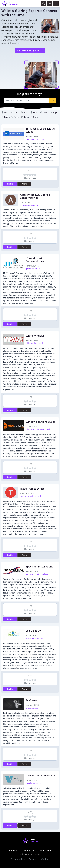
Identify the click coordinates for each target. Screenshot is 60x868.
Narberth (18, 117)
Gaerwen (9, 117)
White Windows (35, 336)
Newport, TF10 (32, 571)
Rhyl (55, 112)
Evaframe (31, 700)
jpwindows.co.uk (33, 269)
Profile (10, 184)
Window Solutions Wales (40, 422)
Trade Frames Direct (32, 489)
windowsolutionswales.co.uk (38, 429)
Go (52, 100)
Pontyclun (28, 112)
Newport (8, 112)
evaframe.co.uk (32, 708)
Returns (33, 859)
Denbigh (47, 112)
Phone (24, 184)
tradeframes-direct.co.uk (31, 496)
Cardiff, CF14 (31, 780)
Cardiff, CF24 (31, 426)
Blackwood (29, 117)
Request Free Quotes (30, 50)
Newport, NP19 (32, 705)
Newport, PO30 (32, 136)
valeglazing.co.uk (33, 783)
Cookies (45, 859)
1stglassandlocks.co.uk (36, 139)
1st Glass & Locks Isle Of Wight (40, 130)
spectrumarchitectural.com (37, 574)
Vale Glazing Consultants (41, 775)
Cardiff (17, 112)
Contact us (29, 851)
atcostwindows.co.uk (29, 205)
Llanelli (37, 112)
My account (45, 851)
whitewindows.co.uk (34, 343)
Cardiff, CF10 (25, 202)
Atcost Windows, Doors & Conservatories (35, 196)
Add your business (30, 854)
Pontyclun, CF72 (33, 266)
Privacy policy (18, 859)
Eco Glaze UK (34, 631)
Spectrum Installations (39, 567)
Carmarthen (39, 117)
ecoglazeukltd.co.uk (34, 638)
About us (14, 851)
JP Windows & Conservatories (35, 259)
